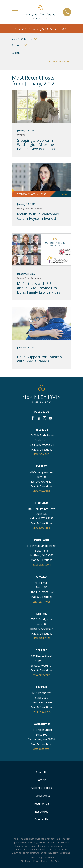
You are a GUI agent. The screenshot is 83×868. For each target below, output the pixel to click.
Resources (42, 812)
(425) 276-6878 (42, 491)
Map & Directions (42, 450)
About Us (42, 772)
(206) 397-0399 (42, 675)
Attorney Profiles (41, 788)
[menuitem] (25, 861)
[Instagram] (44, 418)
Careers (41, 780)
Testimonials (41, 804)
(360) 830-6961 (42, 749)
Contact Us (42, 819)
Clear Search (59, 62)
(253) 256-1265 (42, 712)
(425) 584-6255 (42, 638)
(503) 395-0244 (42, 565)
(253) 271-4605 (42, 602)
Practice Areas (42, 796)
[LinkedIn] (38, 418)
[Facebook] (33, 418)
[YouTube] (50, 418)
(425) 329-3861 (42, 454)
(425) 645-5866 (42, 528)
